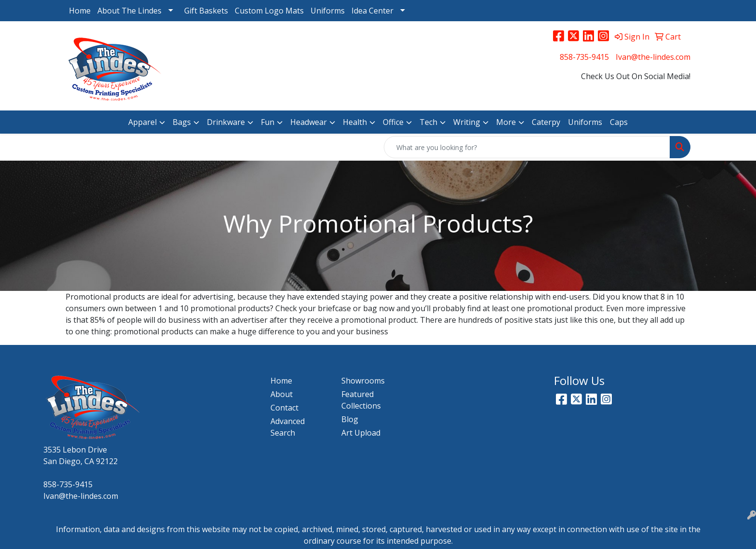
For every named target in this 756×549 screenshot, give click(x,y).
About (282, 394)
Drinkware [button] (226, 122)
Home (80, 11)
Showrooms (363, 381)
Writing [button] (467, 122)
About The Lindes (129, 11)
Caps (619, 122)
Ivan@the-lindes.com (653, 57)
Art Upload (361, 433)
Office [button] (393, 122)
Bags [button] (182, 122)
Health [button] (355, 122)
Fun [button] (268, 122)
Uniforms (328, 11)
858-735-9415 (584, 57)
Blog (350, 419)
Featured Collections (361, 400)
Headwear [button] (309, 122)
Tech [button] (428, 122)
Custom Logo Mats (269, 11)
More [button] (506, 122)
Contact (284, 408)
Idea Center (372, 11)
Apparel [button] (142, 122)
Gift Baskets (206, 11)
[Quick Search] (527, 147)
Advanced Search (288, 427)
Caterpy (546, 122)
